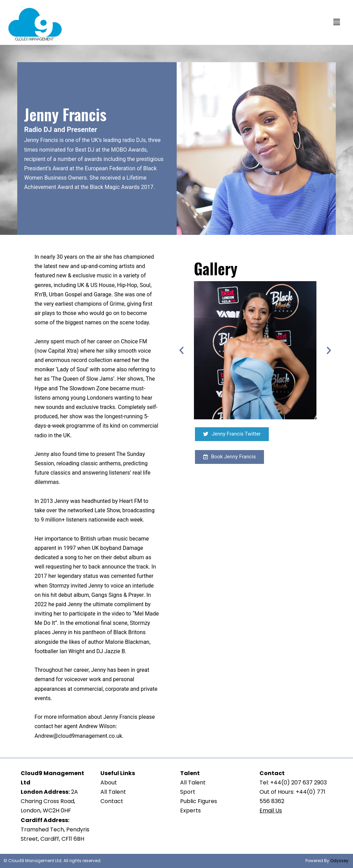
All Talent (113, 792)
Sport (188, 792)
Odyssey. (340, 861)
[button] (337, 22)
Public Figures (199, 801)
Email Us (271, 810)
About (109, 783)
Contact (112, 801)
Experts (190, 810)
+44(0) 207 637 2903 (298, 783)
